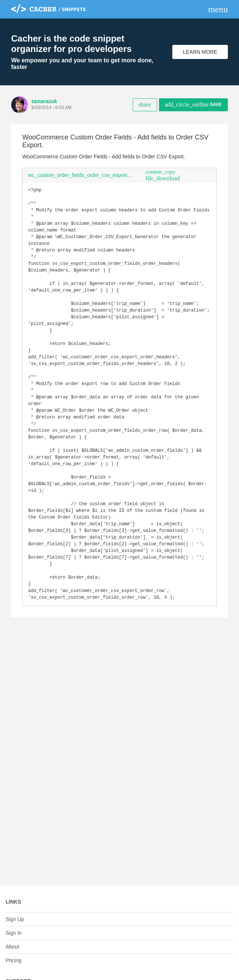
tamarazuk (44, 101)
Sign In (14, 933)
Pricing (14, 960)
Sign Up (15, 919)
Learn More (200, 52)
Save (193, 104)
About (12, 947)
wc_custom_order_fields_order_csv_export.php (83, 175)
